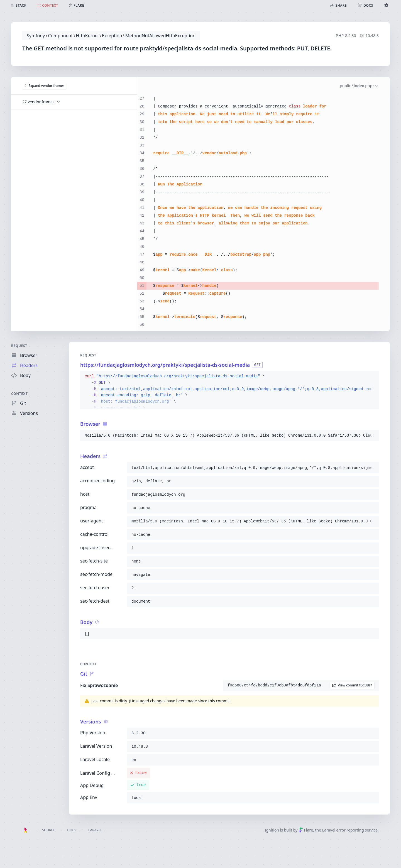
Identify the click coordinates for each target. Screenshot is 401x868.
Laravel (95, 830)
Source (49, 830)
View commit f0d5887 (352, 685)
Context (19, 394)
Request (19, 346)
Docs (72, 830)
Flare (306, 830)
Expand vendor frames (44, 85)
